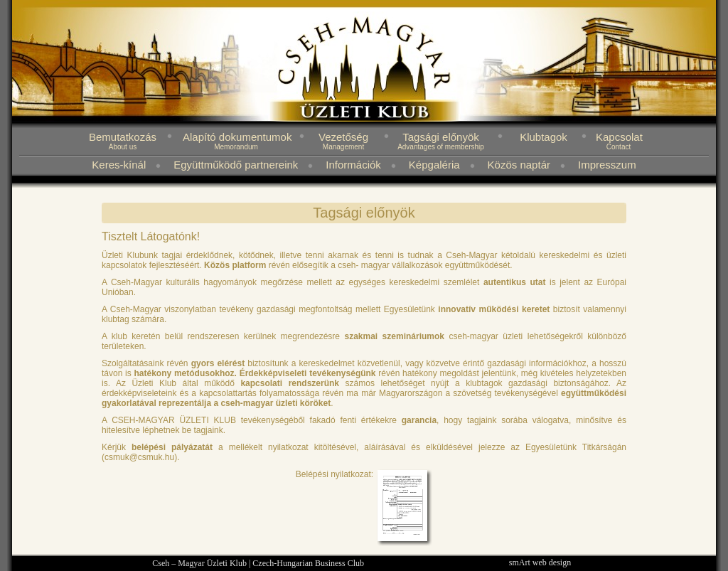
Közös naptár (519, 165)
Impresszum (607, 165)
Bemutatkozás (123, 137)
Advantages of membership (441, 147)
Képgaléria (434, 165)
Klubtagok (544, 137)
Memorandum (236, 147)
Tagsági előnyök (441, 137)
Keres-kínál (119, 165)
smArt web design (540, 562)
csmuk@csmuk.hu (139, 457)
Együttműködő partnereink (236, 165)
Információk (353, 165)
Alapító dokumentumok (237, 137)
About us (123, 147)
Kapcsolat (619, 137)
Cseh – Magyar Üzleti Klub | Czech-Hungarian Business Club (258, 563)
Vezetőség (343, 137)
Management (343, 147)
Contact (619, 147)
